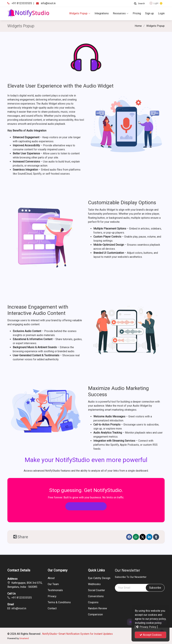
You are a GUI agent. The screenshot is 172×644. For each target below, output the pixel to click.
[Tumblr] (156, 537)
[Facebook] (129, 537)
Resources (121, 13)
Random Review (98, 608)
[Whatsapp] (136, 537)
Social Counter (96, 590)
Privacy (52, 596)
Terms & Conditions (59, 602)
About (51, 578)
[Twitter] (143, 537)
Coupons (93, 602)
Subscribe (155, 588)
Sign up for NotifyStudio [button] (86, 506)
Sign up (149, 13)
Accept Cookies (151, 635)
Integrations (102, 13)
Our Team (53, 584)
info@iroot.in (48, 3)
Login (161, 13)
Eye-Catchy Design (99, 578)
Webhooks (94, 584)
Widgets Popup (80, 13)
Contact (52, 608)
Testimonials (55, 590)
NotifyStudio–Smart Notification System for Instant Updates (77, 634)
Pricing (137, 13)
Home (138, 26)
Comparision (95, 615)
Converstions (96, 596)
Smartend (24, 638)
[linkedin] (149, 537)
